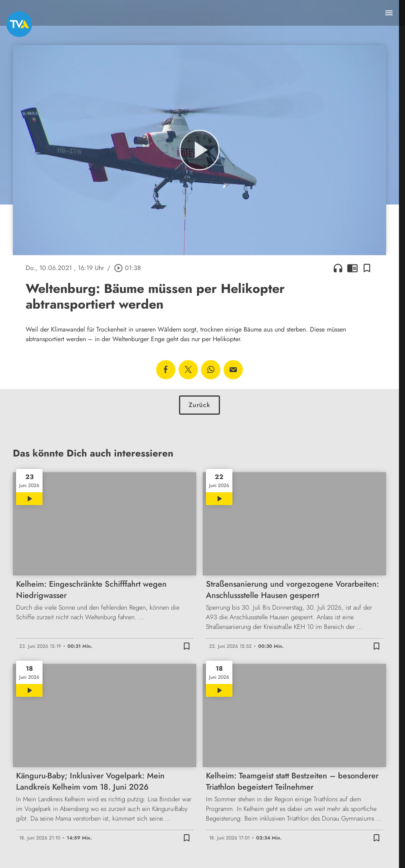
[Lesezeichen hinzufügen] (367, 268)
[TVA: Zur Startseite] (19, 24)
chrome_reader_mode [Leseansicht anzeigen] (352, 268)
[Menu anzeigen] (389, 13)
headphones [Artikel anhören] (338, 268)
